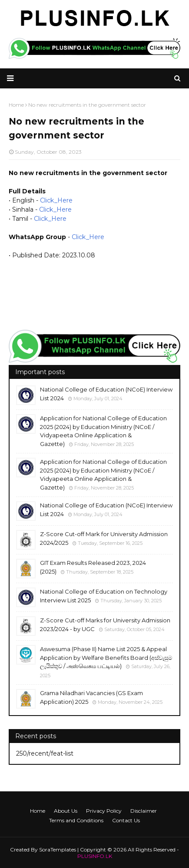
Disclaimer (144, 811)
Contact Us (126, 820)
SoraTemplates (58, 849)
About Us (66, 811)
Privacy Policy (104, 811)
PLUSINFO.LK (95, 856)
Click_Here (56, 200)
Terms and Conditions (76, 820)
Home (38, 811)
